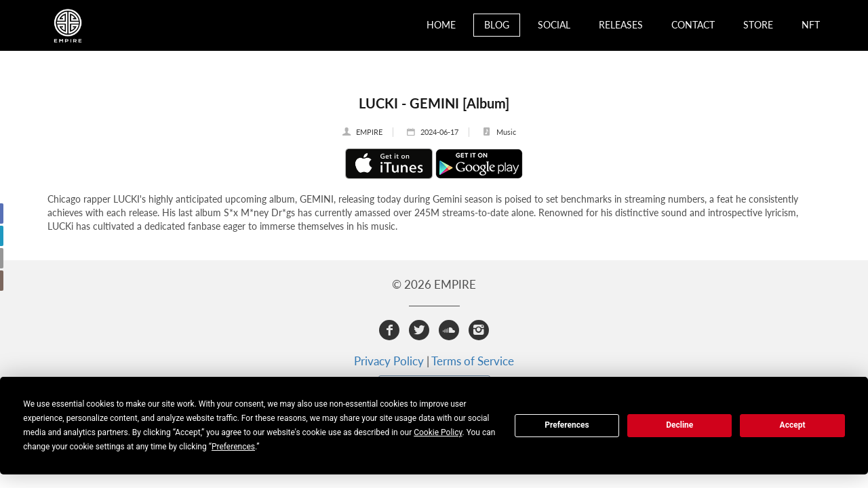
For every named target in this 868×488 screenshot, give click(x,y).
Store (758, 25)
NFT (811, 25)
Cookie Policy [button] (438, 432)
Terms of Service (473, 361)
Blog (497, 25)
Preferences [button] (233, 447)
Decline (679, 425)
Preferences (567, 425)
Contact (693, 25)
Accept (793, 425)
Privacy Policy (389, 361)
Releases (621, 25)
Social (554, 25)
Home (441, 25)
